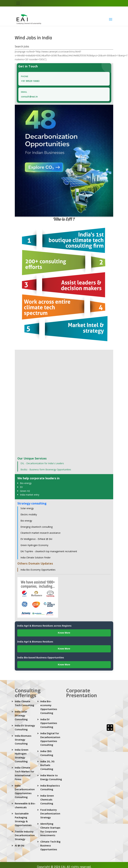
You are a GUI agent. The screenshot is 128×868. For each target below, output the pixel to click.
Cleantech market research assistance (40, 533)
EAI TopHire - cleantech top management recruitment (49, 551)
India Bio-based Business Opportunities (41, 657)
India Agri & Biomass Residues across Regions (44, 626)
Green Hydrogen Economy (34, 545)
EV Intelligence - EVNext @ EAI (36, 539)
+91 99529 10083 (30, 81)
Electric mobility (29, 514)
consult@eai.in (29, 97)
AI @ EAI (20, 845)
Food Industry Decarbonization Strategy (50, 814)
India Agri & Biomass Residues (35, 642)
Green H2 (25, 491)
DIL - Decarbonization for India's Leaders (42, 463)
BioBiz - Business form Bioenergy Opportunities (46, 469)
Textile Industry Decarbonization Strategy (25, 835)
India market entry (30, 495)
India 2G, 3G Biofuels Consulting (47, 765)
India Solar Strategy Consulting (21, 715)
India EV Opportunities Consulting (49, 723)
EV (21, 487)
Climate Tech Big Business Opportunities (50, 845)
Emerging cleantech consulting (37, 527)
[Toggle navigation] (18, 3)
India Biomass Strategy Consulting (23, 740)
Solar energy (27, 508)
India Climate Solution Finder (36, 557)
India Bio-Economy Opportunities (38, 570)
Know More (64, 633)
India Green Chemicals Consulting (47, 799)
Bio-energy (26, 483)
